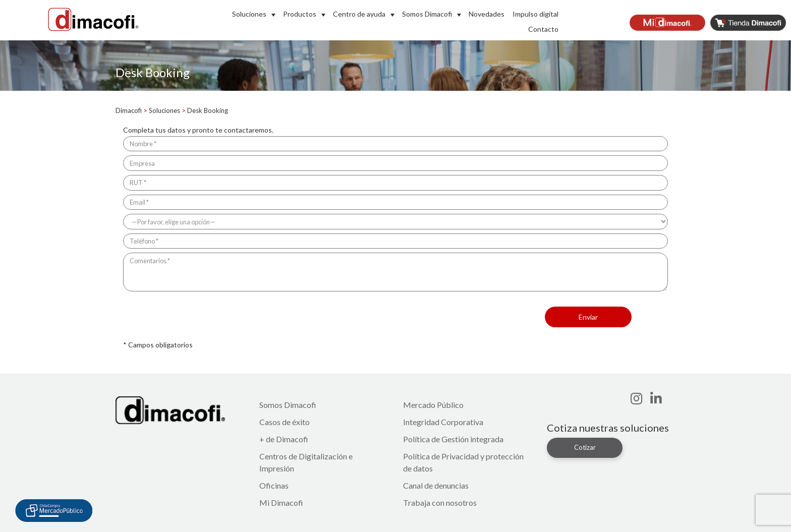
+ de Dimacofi (284, 439)
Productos (300, 14)
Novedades (487, 14)
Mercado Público (433, 405)
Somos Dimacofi (427, 14)
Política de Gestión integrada (453, 439)
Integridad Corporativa (443, 422)
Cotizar (585, 447)
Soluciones (249, 14)
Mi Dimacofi (281, 503)
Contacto (543, 29)
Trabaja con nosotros (440, 503)
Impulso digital (535, 14)
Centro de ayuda (359, 14)
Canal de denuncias (436, 485)
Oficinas (274, 485)
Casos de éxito (285, 422)
